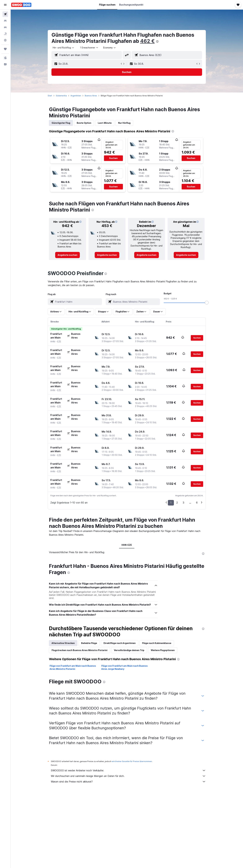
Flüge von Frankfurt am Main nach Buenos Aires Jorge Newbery (125, 741)
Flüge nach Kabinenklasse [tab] (157, 717)
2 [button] (177, 503)
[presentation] (157, 41)
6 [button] (197, 503)
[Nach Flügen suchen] (5, 14)
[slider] (207, 303)
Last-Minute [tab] (105, 123)
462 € (148, 41)
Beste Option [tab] (84, 123)
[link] (68, 255)
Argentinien (76, 96)
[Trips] (5, 49)
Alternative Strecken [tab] (63, 717)
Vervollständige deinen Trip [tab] (129, 724)
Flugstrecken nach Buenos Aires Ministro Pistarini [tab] (80, 724)
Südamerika (61, 96)
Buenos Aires (91, 96)
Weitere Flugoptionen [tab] (163, 724)
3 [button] (184, 503)
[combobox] (64, 48)
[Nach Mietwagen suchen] (5, 27)
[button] (5, 5)
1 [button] (171, 503)
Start (50, 96)
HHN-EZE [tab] (127, 545)
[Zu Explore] (5, 40)
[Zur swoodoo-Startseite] (21, 5)
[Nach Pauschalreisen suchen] (5, 34)
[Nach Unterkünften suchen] (5, 21)
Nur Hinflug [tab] (124, 123)
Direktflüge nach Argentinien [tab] (120, 717)
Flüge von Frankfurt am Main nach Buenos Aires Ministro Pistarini (73, 741)
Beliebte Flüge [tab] (89, 717)
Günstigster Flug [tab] (61, 123)
